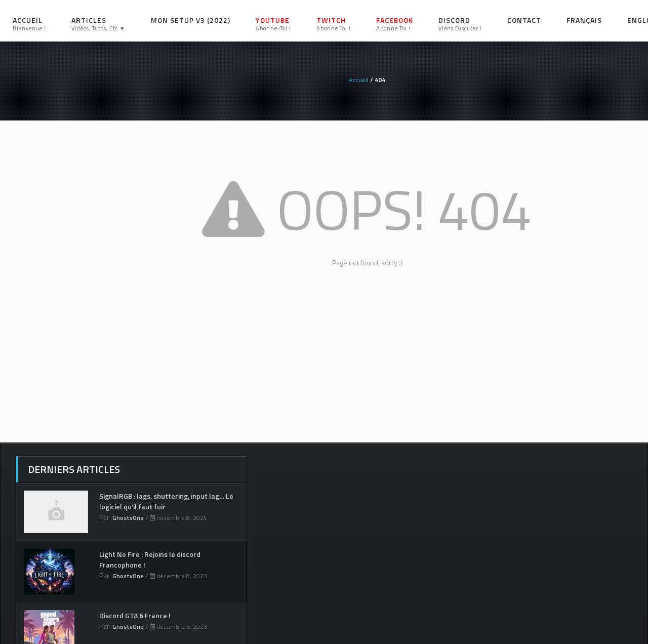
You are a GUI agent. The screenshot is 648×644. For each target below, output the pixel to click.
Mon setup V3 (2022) (191, 20)
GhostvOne (128, 518)
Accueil (29, 24)
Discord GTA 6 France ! (135, 615)
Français (584, 20)
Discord (460, 24)
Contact (524, 20)
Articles (98, 24)
